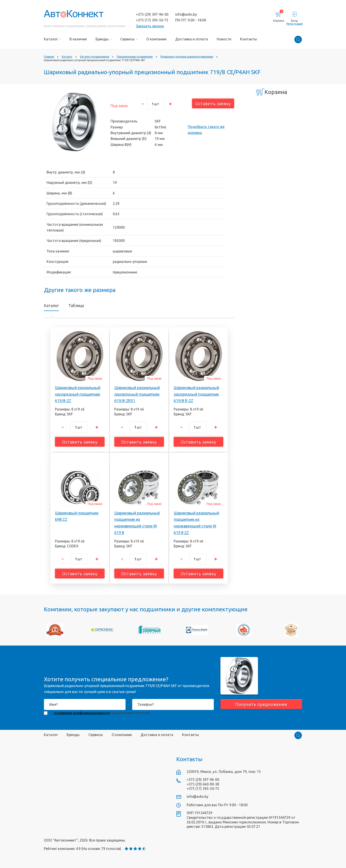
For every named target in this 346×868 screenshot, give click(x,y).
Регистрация (294, 24)
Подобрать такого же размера (206, 130)
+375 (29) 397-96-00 (152, 14)
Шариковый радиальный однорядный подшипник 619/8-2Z (78, 394)
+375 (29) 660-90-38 (203, 784)
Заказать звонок (150, 26)
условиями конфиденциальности (82, 713)
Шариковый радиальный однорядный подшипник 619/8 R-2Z (196, 394)
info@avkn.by (186, 14)
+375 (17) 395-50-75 (152, 20)
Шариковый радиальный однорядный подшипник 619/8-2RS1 (137, 394)
